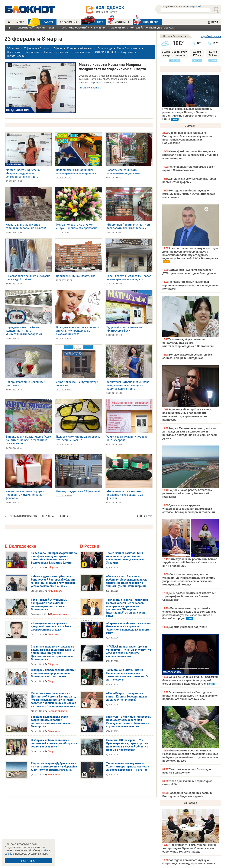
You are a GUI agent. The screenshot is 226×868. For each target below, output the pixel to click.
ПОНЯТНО (28, 861)
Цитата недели (16, 56)
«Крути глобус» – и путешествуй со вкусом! (77, 384)
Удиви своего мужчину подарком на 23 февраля (128, 438)
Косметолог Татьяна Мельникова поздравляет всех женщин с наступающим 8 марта (128, 385)
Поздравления (81, 52)
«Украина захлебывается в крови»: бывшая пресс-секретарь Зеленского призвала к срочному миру (129, 628)
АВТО (92, 22)
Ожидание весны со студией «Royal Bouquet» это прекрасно (77, 226)
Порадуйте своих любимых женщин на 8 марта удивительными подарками (24, 331)
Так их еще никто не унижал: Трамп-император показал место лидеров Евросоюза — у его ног (128, 767)
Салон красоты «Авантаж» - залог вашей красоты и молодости (129, 278)
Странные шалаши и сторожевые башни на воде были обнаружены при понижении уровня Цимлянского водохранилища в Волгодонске (53, 653)
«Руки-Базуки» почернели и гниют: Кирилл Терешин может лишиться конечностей (127, 697)
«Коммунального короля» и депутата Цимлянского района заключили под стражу (51, 626)
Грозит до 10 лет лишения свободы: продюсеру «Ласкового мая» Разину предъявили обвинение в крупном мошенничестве (129, 722)
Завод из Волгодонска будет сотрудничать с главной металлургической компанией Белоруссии (51, 722)
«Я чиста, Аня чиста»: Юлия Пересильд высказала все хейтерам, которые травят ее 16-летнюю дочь (127, 675)
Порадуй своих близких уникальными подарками (123, 172)
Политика (53, 634)
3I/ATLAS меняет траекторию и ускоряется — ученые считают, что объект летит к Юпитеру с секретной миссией (129, 651)
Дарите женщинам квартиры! (75, 276)
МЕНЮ (20, 22)
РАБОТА (40, 22)
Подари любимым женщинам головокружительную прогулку (76, 172)
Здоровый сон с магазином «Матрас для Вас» (124, 329)
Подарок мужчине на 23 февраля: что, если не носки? (78, 438)
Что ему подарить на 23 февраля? (78, 491)
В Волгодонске (20, 546)
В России (90, 546)
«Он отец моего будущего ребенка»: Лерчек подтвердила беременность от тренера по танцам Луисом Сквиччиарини (127, 581)
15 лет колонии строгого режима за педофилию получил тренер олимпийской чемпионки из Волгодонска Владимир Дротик (54, 558)
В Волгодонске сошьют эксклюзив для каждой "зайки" (28, 278)
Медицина (119, 22)
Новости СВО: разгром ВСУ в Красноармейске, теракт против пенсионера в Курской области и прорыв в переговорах (127, 745)
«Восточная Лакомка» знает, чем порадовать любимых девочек (128, 226)
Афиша (58, 48)
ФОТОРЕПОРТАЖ (106, 52)
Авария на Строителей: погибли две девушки (143, 28)
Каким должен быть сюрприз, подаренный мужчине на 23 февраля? (25, 495)
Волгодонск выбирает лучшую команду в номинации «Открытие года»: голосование (189, 194)
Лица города (105, 48)
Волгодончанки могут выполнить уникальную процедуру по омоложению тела (78, 331)
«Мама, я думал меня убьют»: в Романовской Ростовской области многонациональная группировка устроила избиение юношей (53, 581)
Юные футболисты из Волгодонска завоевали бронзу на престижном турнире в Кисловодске (190, 155)
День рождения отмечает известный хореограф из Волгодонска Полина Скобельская (189, 596)
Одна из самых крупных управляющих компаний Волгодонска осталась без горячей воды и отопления (189, 509)
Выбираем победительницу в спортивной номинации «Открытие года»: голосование (54, 743)
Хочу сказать (128, 52)
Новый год (146, 22)
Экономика (54, 731)
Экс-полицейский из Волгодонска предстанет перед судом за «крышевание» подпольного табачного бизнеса (190, 696)
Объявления (32, 52)
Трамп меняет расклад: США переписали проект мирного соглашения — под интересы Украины (125, 558)
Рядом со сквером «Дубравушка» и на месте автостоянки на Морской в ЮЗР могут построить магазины (54, 767)
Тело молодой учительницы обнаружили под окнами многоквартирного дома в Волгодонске (49, 605)
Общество (13, 48)
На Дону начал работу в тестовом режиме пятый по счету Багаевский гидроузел (187, 493)
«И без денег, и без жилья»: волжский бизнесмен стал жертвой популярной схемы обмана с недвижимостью (190, 680)
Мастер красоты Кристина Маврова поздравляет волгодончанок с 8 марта (23, 173)
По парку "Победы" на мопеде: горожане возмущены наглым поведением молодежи (190, 285)
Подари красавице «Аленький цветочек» (25, 384)
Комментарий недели (80, 48)
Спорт (51, 681)
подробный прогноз (211, 36)
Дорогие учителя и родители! (188, 627)
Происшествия (59, 614)
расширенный (194, 6)
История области (57, 711)
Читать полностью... (90, 88)
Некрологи (13, 52)
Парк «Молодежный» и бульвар (83, 28)
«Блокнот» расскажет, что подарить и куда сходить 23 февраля (125, 495)
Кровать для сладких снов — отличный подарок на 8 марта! (26, 226)
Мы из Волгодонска (129, 48)
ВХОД (213, 22)
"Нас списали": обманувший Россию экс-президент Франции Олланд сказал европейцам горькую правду (189, 848)
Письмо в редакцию (56, 52)
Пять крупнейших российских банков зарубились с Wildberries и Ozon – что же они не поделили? (190, 562)
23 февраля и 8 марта (36, 48)
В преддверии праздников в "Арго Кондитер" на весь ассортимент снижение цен (28, 440)
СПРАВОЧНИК (69, 22)
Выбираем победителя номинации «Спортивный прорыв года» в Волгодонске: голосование (54, 673)
